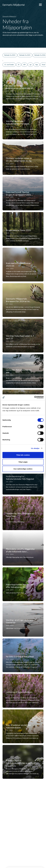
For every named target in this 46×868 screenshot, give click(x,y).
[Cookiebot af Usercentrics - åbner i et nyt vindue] (34, 397)
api (30, 65)
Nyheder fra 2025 (25, 55)
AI (19, 65)
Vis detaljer (35, 448)
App (37, 65)
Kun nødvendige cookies (23, 469)
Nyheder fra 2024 (10, 55)
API (24, 65)
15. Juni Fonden (9, 65)
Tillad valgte (23, 462)
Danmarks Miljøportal (9, 16)
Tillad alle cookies (23, 455)
